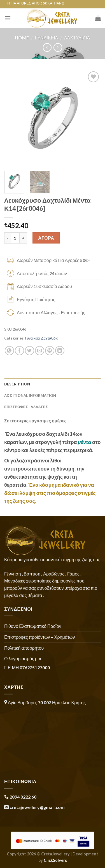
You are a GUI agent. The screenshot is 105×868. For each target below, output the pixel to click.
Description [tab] (17, 384)
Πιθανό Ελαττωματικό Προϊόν (33, 626)
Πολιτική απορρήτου (24, 648)
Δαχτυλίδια (77, 38)
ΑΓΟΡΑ (46, 238)
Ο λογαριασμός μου (23, 658)
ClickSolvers (55, 860)
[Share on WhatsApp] (9, 351)
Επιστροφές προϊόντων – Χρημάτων (39, 637)
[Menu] (8, 18)
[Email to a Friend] (40, 351)
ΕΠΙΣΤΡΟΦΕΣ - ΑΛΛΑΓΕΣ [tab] (26, 407)
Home (22, 38)
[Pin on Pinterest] (50, 351)
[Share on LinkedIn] (60, 351)
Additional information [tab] (30, 396)
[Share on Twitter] (30, 351)
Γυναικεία (47, 38)
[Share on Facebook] (19, 351)
